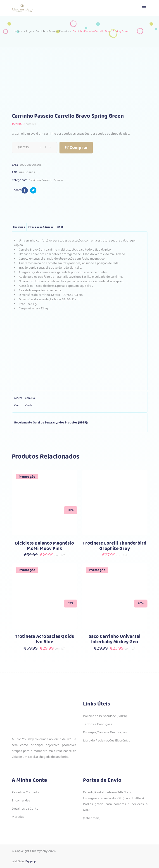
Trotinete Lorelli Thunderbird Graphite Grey (114, 546)
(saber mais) (92, 818)
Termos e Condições (98, 724)
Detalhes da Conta (25, 809)
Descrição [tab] (19, 227)
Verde (29, 405)
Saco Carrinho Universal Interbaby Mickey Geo (115, 639)
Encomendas (21, 801)
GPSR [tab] (60, 227)
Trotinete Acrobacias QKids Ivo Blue (44, 639)
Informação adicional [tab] (41, 227)
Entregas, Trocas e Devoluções (105, 732)
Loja (29, 32)
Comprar (79, 148)
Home (18, 32)
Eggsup (31, 861)
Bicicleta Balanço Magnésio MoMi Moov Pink (44, 546)
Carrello (30, 398)
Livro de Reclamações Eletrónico (107, 741)
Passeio (64, 32)
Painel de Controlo (25, 792)
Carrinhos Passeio (47, 32)
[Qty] (45, 147)
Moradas (18, 817)
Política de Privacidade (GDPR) (105, 716)
